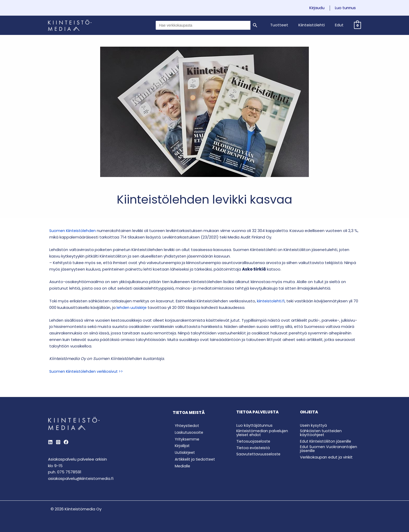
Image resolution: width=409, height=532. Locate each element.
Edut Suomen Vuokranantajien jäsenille (329, 448)
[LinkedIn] (50, 442)
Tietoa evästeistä (254, 447)
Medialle (181, 467)
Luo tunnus (347, 8)
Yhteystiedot (185, 426)
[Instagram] (58, 442)
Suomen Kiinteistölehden (74, 231)
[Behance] (66, 442)
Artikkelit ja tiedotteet (194, 460)
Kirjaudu (321, 8)
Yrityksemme (185, 440)
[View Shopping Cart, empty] (357, 25)
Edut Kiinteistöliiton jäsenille (327, 441)
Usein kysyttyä (314, 425)
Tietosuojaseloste (254, 441)
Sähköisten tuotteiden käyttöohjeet (322, 432)
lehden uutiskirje (132, 307)
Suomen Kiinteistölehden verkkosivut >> (87, 371)
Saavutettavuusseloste (259, 454)
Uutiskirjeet (183, 454)
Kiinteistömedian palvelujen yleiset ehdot (263, 432)
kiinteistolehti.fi (271, 301)
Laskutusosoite (187, 433)
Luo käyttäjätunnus (255, 425)
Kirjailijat (180, 447)
